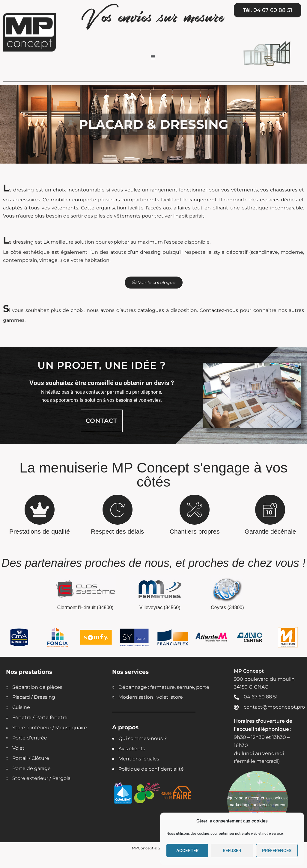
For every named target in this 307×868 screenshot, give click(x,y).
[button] (153, 58)
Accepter (187, 851)
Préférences (277, 851)
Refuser (232, 851)
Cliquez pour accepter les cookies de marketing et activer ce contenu (258, 801)
